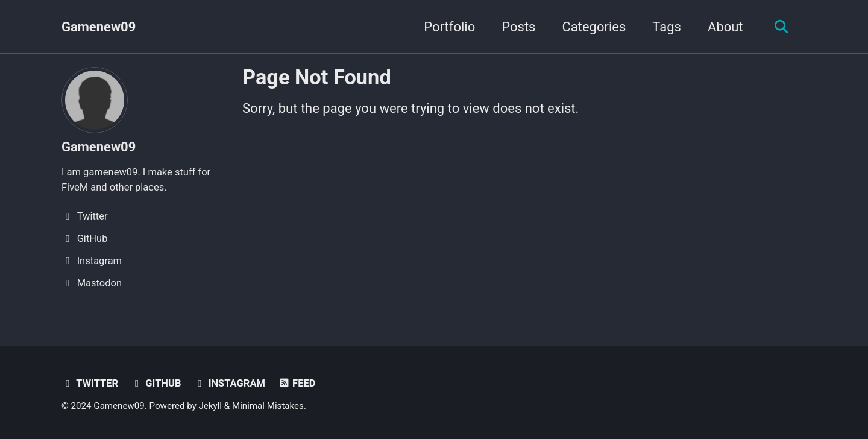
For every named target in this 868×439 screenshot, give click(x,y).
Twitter (90, 383)
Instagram (229, 383)
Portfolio (449, 27)
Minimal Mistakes (268, 406)
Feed (296, 383)
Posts (518, 27)
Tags (667, 27)
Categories (594, 27)
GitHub (156, 383)
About (725, 27)
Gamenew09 (99, 27)
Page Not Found (317, 77)
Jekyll (211, 406)
